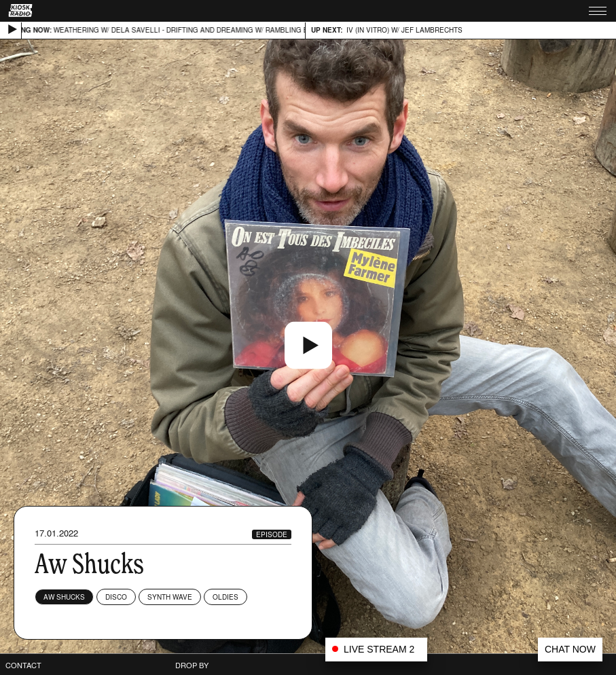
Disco (116, 597)
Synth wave (170, 597)
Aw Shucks (64, 597)
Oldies (225, 597)
